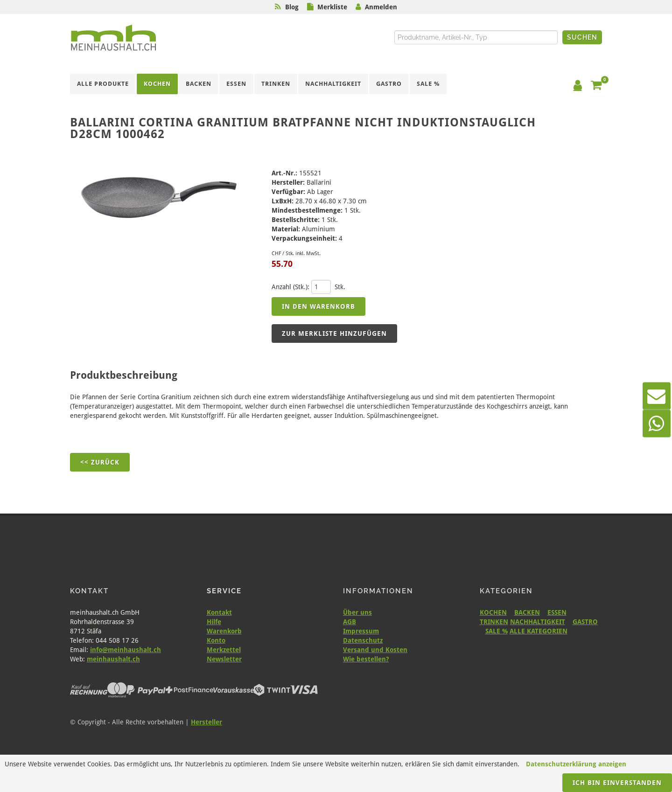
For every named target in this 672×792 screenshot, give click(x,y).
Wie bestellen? (366, 659)
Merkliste (332, 7)
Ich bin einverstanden (617, 783)
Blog (292, 7)
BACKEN (527, 612)
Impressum (361, 631)
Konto (216, 640)
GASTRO (585, 622)
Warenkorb (224, 631)
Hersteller (206, 722)
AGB (350, 622)
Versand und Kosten (375, 650)
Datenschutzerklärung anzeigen (576, 764)
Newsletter (224, 659)
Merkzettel (224, 650)
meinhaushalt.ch (113, 659)
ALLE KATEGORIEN (539, 631)
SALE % (497, 631)
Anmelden (381, 7)
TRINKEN (494, 622)
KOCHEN (493, 612)
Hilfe (214, 622)
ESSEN (557, 612)
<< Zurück (100, 462)
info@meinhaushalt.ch (126, 650)
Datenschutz (363, 640)
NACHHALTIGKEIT (538, 622)
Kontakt (219, 612)
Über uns (357, 612)
